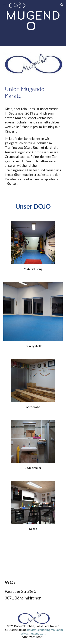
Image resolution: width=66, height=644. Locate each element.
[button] (4, 5)
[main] (33, 23)
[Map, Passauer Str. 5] (33, 555)
